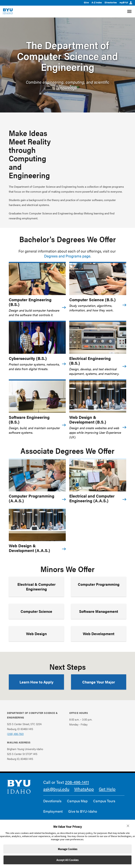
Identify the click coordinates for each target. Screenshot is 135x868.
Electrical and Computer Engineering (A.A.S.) (92, 498)
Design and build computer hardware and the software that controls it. (34, 313)
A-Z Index (97, 2)
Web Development (99, 634)
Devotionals (52, 801)
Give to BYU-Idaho (83, 811)
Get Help (107, 789)
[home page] (8, 11)
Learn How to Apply (36, 682)
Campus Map (77, 801)
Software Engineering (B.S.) (29, 420)
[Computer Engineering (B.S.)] (37, 279)
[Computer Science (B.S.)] (98, 279)
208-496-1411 (77, 782)
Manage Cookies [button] (68, 849)
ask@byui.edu (56, 789)
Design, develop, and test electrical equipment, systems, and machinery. (94, 371)
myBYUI (126, 2)
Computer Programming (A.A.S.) (32, 498)
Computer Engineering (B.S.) (30, 302)
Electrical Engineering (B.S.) (90, 361)
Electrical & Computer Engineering (36, 587)
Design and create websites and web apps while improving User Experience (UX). (95, 432)
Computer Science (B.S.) (92, 300)
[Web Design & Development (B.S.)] (98, 397)
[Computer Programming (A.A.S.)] (37, 475)
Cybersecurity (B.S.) (28, 358)
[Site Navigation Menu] (130, 11)
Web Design (36, 634)
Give (86, 2)
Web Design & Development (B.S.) (88, 420)
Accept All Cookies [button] (67, 860)
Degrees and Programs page (67, 256)
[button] (128, 826)
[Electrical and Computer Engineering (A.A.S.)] (98, 475)
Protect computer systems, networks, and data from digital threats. (34, 367)
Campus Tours (104, 801)
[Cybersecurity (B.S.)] (37, 338)
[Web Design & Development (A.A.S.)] (37, 525)
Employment (53, 811)
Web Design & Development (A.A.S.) (29, 548)
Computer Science (36, 611)
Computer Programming (99, 584)
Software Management (99, 611)
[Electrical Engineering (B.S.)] (98, 338)
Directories (111, 2)
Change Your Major (99, 682)
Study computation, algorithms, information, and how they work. (91, 308)
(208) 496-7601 (15, 734)
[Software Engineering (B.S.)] (37, 397)
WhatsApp (84, 789)
